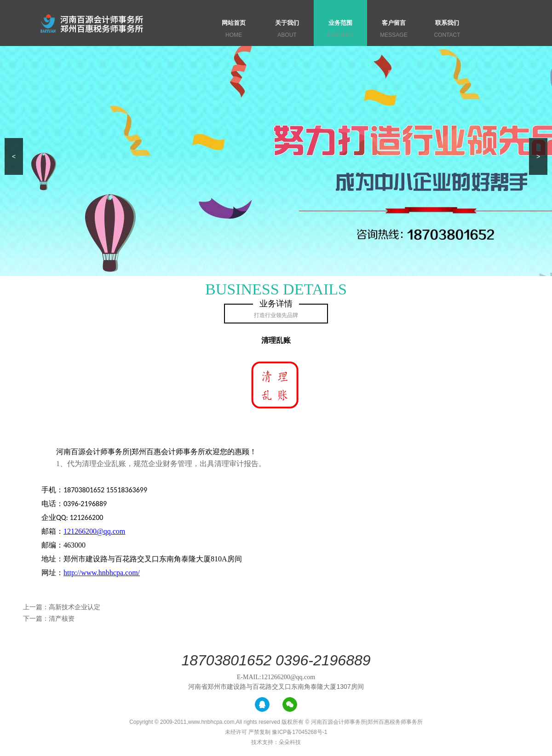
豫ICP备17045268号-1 (299, 732)
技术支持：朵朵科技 (276, 742)
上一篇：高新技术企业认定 (62, 607)
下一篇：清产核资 (49, 618)
